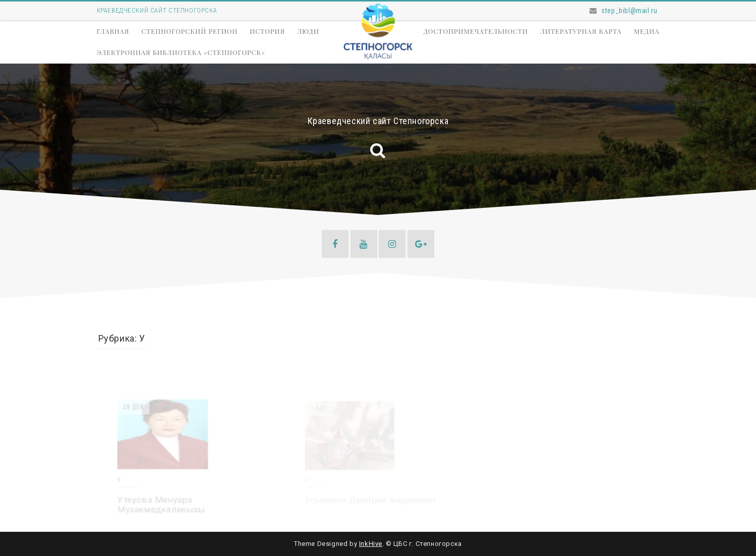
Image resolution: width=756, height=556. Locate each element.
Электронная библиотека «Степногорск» (181, 52)
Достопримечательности (476, 31)
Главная (113, 31)
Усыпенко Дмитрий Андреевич (370, 500)
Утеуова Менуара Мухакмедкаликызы (161, 505)
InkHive (371, 544)
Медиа (647, 31)
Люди (308, 31)
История (267, 31)
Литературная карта (581, 31)
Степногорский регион (189, 31)
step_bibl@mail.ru (629, 11)
